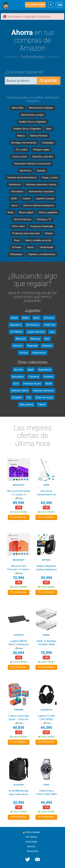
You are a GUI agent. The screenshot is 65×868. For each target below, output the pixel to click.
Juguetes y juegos (45, 198)
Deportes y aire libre (43, 157)
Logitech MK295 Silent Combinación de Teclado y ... (19, 643)
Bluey (36, 318)
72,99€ (19, 578)
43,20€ (46, 503)
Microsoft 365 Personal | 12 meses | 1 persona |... (19, 568)
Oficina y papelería (48, 212)
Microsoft (19, 485)
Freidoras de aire (32, 384)
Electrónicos (33, 325)
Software (17, 247)
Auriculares (18, 377)
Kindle (49, 384)
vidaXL (46, 635)
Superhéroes (39, 353)
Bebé (49, 129)
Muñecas (35, 339)
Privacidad (32, 851)
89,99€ (19, 503)
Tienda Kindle (46, 247)
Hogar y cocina (50, 178)
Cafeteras (34, 377)
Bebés (26, 318)
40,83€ (19, 728)
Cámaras (48, 377)
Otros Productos (23, 219)
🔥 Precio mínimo (31, 832)
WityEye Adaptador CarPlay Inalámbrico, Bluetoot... (46, 568)
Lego (52, 332)
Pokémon (47, 346)
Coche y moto (20, 157)
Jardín (14, 198)
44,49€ (46, 803)
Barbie (14, 318)
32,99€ (19, 803)
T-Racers (19, 710)
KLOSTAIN (19, 785)
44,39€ (46, 728)
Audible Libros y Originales (33, 122)
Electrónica (26, 171)
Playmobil (32, 346)
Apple (31, 370)
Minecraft (21, 339)
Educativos (16, 325)
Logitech (19, 635)
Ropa (17, 240)
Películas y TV (44, 219)
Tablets (42, 405)
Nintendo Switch (20, 391)
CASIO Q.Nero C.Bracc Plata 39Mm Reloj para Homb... (46, 793)
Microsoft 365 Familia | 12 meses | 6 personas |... (19, 493)
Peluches (18, 346)
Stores (31, 247)
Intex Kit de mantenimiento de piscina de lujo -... (46, 493)
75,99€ (46, 653)
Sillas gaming (26, 405)
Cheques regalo (41, 150)
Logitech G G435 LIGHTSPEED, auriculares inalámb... (46, 718)
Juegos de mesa (36, 332)
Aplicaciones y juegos (32, 115)
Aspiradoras (45, 370)
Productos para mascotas (26, 233)
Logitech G (46, 710)
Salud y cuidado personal (38, 240)
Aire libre (19, 370)
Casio (46, 785)
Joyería (26, 198)
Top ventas (31, 837)
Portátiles (17, 398)
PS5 (29, 398)
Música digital (26, 212)
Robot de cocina (44, 398)
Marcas (31, 847)
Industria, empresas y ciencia (41, 185)
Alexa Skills (18, 108)
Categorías (31, 842)
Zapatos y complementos (42, 254)
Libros (14, 205)
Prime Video (18, 226)
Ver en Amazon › (19, 517)
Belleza (21, 136)
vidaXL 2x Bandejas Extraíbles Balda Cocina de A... (46, 643)
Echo (16, 384)
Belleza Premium (39, 136)
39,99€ (46, 578)
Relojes (49, 233)
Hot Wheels (16, 332)
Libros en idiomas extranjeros (39, 205)
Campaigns (48, 143)
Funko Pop (50, 325)
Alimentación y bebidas (41, 108)
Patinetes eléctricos (43, 391)
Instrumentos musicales (41, 191)
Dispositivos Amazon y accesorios (32, 164)
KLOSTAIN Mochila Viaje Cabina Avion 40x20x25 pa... (19, 793)
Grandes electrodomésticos (22, 178)
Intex (46, 485)
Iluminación (15, 185)
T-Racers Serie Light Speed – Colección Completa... (19, 718)
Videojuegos (16, 254)
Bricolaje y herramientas (24, 143)
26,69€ (19, 653)
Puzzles (24, 353)
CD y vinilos (22, 150)
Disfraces (49, 318)
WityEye (46, 560)
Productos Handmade (42, 226)
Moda (11, 212)
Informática (17, 191)
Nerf (47, 339)
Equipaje (41, 171)
